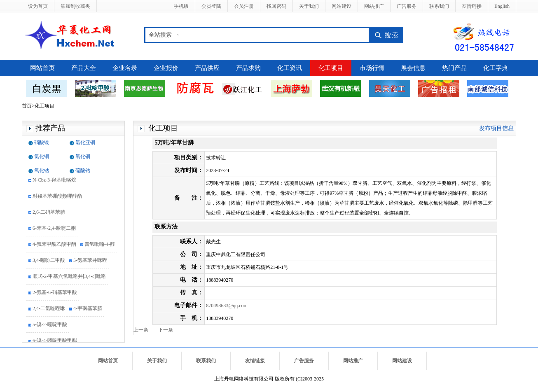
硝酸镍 (42, 142)
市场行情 (372, 68)
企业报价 (166, 68)
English (502, 6)
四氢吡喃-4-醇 (100, 245)
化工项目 (331, 68)
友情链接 (472, 6)
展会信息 (413, 68)
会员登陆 (211, 6)
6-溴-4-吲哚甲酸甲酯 (55, 341)
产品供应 (207, 68)
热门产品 (454, 68)
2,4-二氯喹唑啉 (49, 309)
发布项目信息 (496, 128)
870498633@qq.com (227, 306)
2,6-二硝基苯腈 (49, 213)
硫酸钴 (83, 170)
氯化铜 (42, 156)
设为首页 (38, 6)
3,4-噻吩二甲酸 (49, 261)
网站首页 (42, 68)
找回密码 (276, 6)
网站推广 (374, 6)
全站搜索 (160, 35)
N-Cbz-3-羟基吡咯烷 (54, 181)
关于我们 (309, 6)
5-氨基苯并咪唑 (90, 261)
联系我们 (439, 6)
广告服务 (407, 6)
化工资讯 (290, 68)
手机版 (181, 6)
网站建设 (342, 6)
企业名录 (125, 68)
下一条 (166, 330)
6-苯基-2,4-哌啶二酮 (54, 229)
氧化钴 (42, 170)
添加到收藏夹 (75, 6)
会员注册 (244, 6)
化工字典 (496, 68)
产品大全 (84, 68)
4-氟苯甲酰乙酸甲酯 (54, 245)
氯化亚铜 (85, 142)
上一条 (141, 330)
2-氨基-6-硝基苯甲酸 (55, 293)
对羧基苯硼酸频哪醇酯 (57, 197)
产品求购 (248, 68)
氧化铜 (83, 156)
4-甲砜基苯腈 (88, 309)
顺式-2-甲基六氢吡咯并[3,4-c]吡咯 (69, 277)
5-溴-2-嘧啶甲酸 (50, 325)
